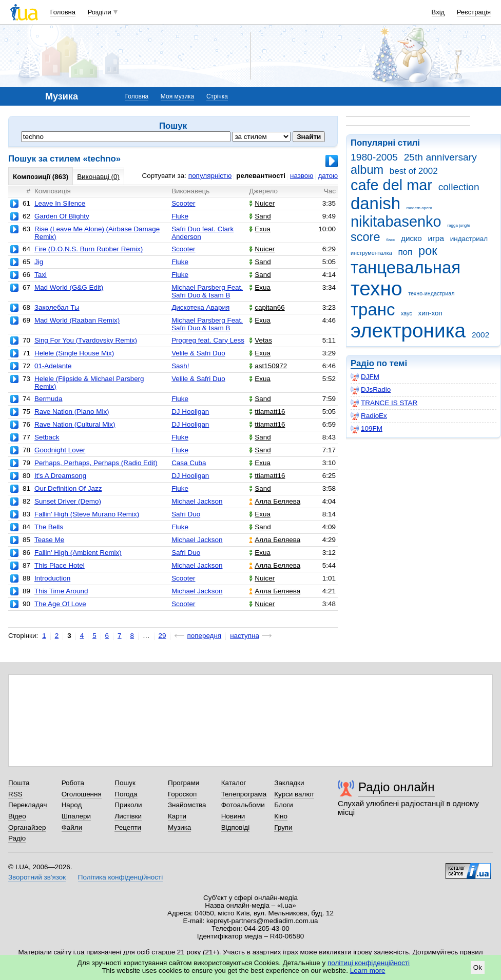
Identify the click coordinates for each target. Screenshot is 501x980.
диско (411, 238)
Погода (126, 794)
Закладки (289, 783)
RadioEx (369, 416)
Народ (72, 805)
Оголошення (82, 794)
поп (405, 252)
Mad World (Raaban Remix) (77, 320)
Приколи (128, 805)
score (365, 237)
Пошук (125, 783)
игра (436, 238)
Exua (260, 229)
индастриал (469, 239)
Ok (478, 967)
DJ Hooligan (190, 412)
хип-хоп (430, 313)
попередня (204, 636)
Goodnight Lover (60, 450)
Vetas (261, 340)
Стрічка (217, 96)
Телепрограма (244, 794)
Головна (63, 12)
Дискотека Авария (200, 307)
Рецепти (128, 827)
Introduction (52, 578)
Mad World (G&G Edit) (69, 287)
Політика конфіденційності (120, 877)
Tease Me (49, 540)
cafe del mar (391, 185)
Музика (179, 827)
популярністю (210, 176)
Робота (73, 783)
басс (390, 240)
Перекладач (27, 805)
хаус (407, 313)
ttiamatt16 (267, 412)
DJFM (365, 377)
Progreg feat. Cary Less (208, 340)
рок (428, 251)
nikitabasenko (396, 222)
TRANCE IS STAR (384, 403)
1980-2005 (374, 157)
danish (375, 203)
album (367, 170)
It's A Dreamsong (60, 476)
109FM (367, 429)
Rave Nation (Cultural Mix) (75, 424)
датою (328, 176)
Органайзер (27, 827)
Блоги (284, 805)
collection (459, 187)
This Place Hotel (60, 565)
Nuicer (262, 203)
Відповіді (236, 827)
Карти (177, 816)
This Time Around (61, 591)
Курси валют (294, 794)
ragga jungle (458, 225)
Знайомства (187, 805)
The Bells (49, 527)
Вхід (438, 12)
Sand (260, 216)
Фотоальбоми (243, 805)
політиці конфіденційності (369, 963)
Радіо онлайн (397, 787)
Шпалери (76, 816)
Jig (39, 262)
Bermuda (49, 399)
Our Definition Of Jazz (68, 488)
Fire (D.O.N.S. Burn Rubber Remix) (89, 249)
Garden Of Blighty (62, 216)
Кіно (281, 816)
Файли (72, 827)
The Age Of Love (60, 604)
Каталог (234, 783)
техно (377, 288)
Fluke (180, 216)
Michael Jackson (197, 501)
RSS (15, 794)
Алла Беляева (275, 501)
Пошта (19, 783)
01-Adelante (53, 366)
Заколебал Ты (57, 307)
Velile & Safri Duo (198, 353)
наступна (245, 636)
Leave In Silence (60, 203)
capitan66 (267, 307)
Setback (47, 437)
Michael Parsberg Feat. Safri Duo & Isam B (207, 291)
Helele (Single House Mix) (74, 353)
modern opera (419, 208)
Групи (283, 827)
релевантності (261, 176)
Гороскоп (182, 794)
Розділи (100, 12)
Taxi (41, 275)
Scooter (183, 203)
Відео (17, 816)
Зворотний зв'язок (37, 877)
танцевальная (406, 267)
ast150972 (268, 366)
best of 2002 (414, 171)
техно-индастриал (431, 293)
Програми (184, 783)
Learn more (368, 971)
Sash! (180, 366)
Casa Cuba (189, 463)
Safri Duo (186, 514)
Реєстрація (474, 12)
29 (162, 636)
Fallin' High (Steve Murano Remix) (87, 514)
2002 (480, 335)
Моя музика (177, 96)
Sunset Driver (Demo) (68, 501)
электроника (408, 331)
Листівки (128, 816)
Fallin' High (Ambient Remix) (78, 553)
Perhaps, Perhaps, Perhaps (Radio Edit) (96, 463)
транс (373, 309)
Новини (233, 816)
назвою (302, 176)
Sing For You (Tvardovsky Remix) (86, 340)
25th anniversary (440, 157)
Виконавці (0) (98, 177)
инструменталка (371, 253)
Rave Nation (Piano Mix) (72, 412)
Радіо (362, 363)
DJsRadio (371, 390)
